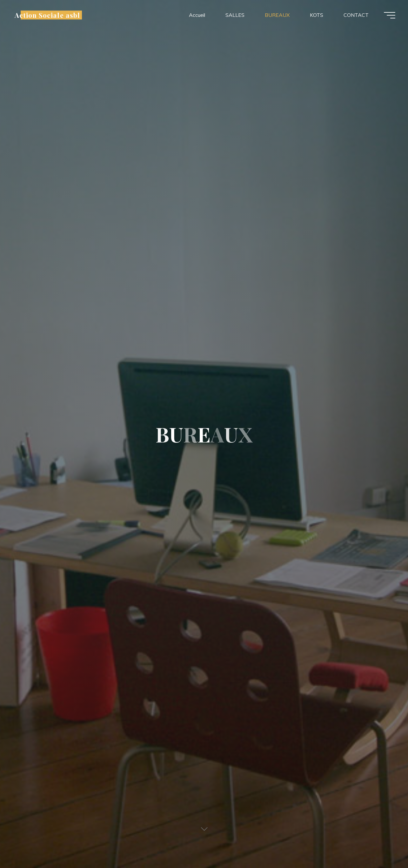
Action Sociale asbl (47, 15)
